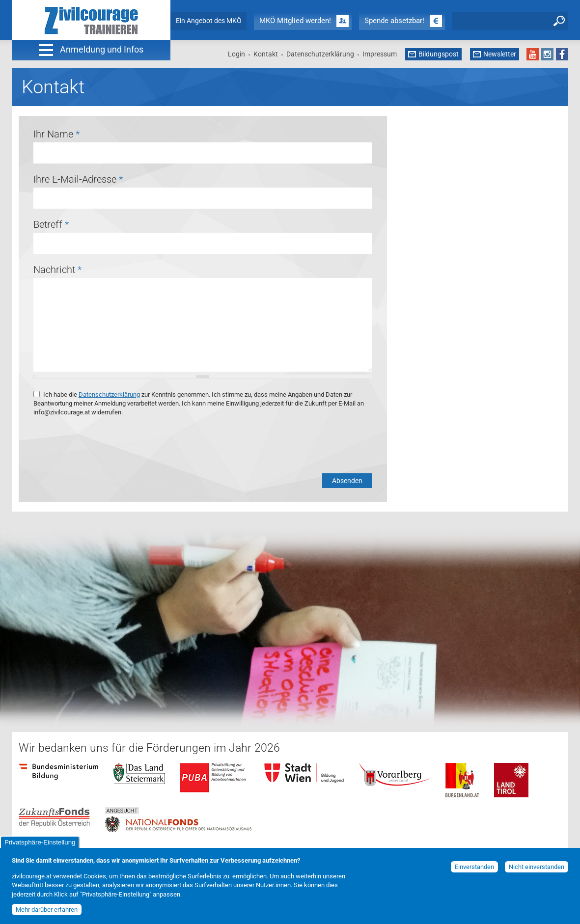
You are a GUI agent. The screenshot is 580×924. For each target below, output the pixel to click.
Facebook (562, 54)
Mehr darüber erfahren (47, 910)
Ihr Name (56, 134)
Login (236, 54)
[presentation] (108, 445)
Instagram (547, 54)
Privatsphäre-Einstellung (40, 842)
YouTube (533, 54)
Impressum (380, 54)
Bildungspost (439, 54)
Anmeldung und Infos (102, 49)
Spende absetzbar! (394, 21)
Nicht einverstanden (537, 867)
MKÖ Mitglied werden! (295, 21)
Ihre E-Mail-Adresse (78, 179)
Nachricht (57, 270)
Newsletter (500, 54)
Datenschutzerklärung (320, 54)
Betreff (51, 224)
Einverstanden (474, 867)
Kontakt (266, 54)
